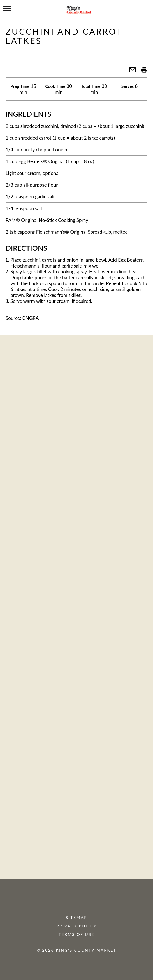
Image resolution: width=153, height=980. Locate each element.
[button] (130, 71)
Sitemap (76, 918)
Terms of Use (76, 934)
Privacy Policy (76, 926)
